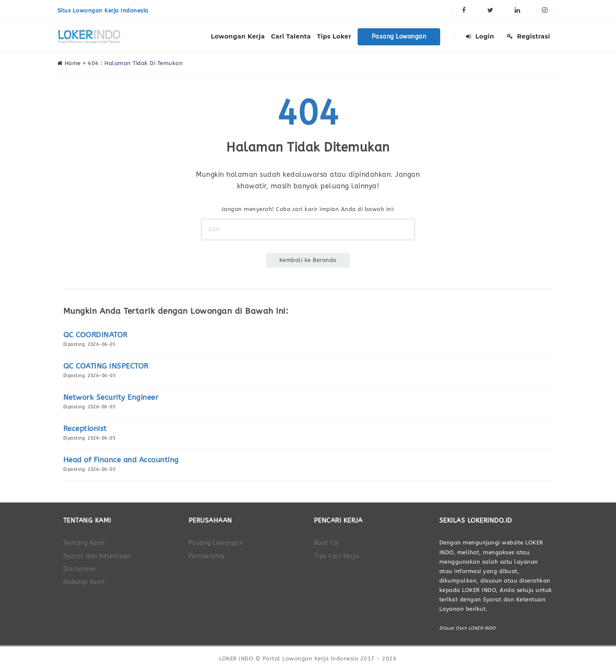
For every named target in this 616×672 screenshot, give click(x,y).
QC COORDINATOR (95, 335)
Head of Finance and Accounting (121, 460)
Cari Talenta (291, 36)
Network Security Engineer (111, 397)
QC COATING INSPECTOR (106, 366)
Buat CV (326, 543)
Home (69, 63)
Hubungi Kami (84, 582)
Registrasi (529, 36)
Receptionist (85, 429)
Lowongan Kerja (238, 36)
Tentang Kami (84, 543)
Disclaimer (80, 569)
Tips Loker (334, 36)
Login (480, 36)
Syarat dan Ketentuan (97, 556)
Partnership (207, 556)
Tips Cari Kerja (337, 556)
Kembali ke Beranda (308, 260)
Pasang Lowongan (399, 37)
